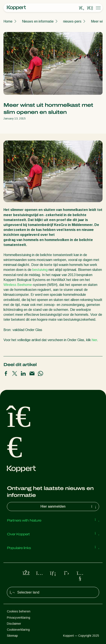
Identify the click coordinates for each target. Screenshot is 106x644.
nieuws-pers (72, 21)
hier (94, 340)
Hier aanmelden (69, 507)
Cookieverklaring (18, 630)
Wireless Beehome (18, 285)
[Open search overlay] (82, 8)
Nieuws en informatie (38, 21)
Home (8, 21)
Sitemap (12, 636)
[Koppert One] (90, 8)
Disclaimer (14, 624)
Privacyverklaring (19, 618)
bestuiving (40, 270)
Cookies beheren (19, 611)
